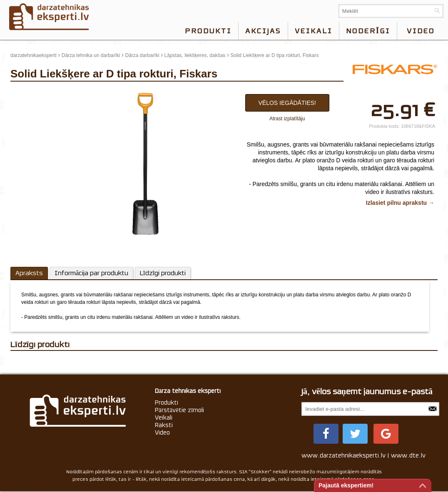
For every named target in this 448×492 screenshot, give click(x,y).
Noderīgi (368, 31)
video (421, 31)
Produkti (208, 31)
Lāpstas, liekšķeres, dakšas (195, 55)
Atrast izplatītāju (287, 119)
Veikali (314, 31)
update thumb (28, 92)
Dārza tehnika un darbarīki (91, 55)
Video (162, 432)
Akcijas (263, 31)
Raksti (164, 425)
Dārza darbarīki (142, 55)
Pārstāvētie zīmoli (179, 410)
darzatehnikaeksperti (34, 55)
